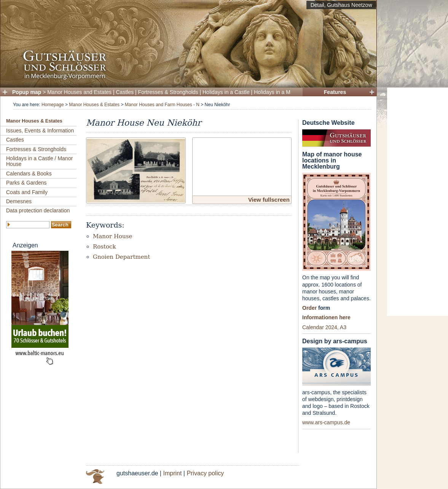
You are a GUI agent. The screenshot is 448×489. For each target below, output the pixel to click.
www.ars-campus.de (326, 422)
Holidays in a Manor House (286, 92)
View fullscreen (269, 200)
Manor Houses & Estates (94, 105)
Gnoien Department (121, 257)
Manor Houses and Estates (79, 92)
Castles (125, 92)
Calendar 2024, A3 (324, 327)
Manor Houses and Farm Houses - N (162, 105)
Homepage (53, 105)
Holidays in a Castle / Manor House (39, 161)
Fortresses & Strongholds (168, 92)
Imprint (172, 473)
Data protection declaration (38, 210)
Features (335, 92)
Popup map (27, 92)
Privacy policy (205, 473)
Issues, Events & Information (40, 131)
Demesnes (19, 201)
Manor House (112, 236)
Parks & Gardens (26, 183)
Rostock (104, 247)
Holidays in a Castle (226, 92)
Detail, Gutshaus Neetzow (341, 5)
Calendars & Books (29, 174)
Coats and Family (27, 192)
